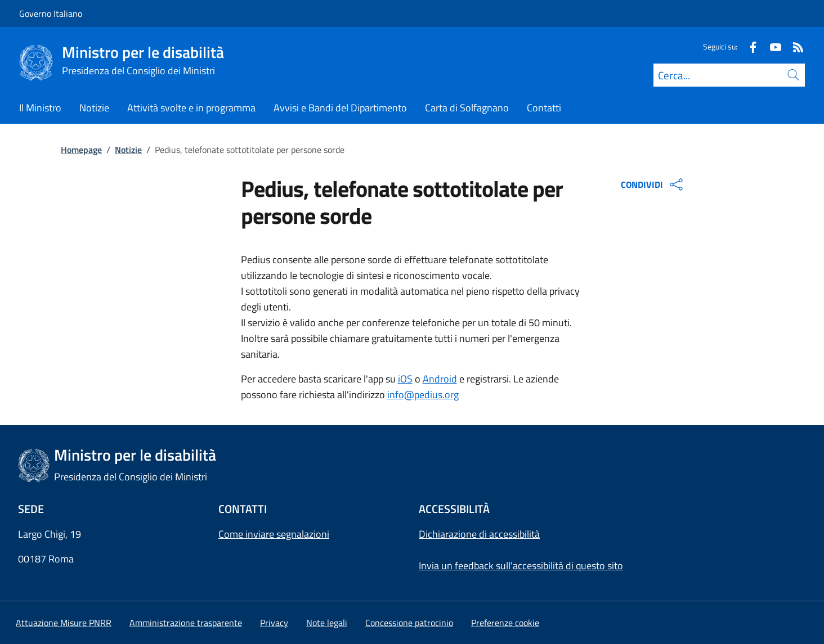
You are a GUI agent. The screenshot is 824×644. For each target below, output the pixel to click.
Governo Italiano (51, 13)
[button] (505, 623)
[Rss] (794, 46)
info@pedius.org (423, 395)
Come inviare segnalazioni (274, 534)
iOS (405, 379)
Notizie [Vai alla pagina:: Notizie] (128, 150)
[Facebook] (749, 46)
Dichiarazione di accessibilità (479, 534)
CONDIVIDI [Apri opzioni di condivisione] (653, 184)
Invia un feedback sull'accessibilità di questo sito (521, 566)
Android (440, 379)
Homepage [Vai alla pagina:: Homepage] (81, 150)
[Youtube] (771, 46)
